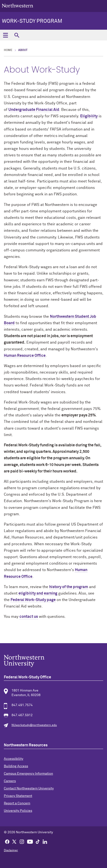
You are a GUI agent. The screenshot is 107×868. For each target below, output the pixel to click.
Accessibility (14, 759)
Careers (10, 781)
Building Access (16, 766)
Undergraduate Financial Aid (34, 110)
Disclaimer (11, 851)
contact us (29, 617)
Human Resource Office (25, 356)
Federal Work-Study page (33, 600)
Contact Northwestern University (29, 789)
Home (8, 50)
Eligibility (89, 116)
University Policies (18, 811)
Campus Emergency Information (28, 774)
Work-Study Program (32, 21)
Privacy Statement (18, 796)
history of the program (69, 587)
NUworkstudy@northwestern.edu (34, 725)
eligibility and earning (38, 593)
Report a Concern (17, 803)
